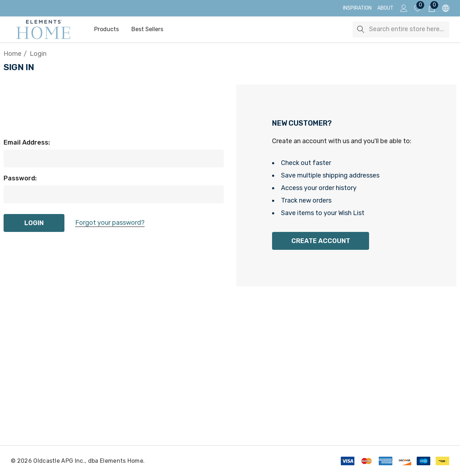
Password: (20, 178)
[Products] (106, 30)
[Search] (361, 30)
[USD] (445, 8)
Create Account (321, 241)
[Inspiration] (357, 8)
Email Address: (27, 142)
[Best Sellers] (147, 29)
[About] (385, 8)
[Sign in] (403, 8)
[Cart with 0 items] (431, 8)
